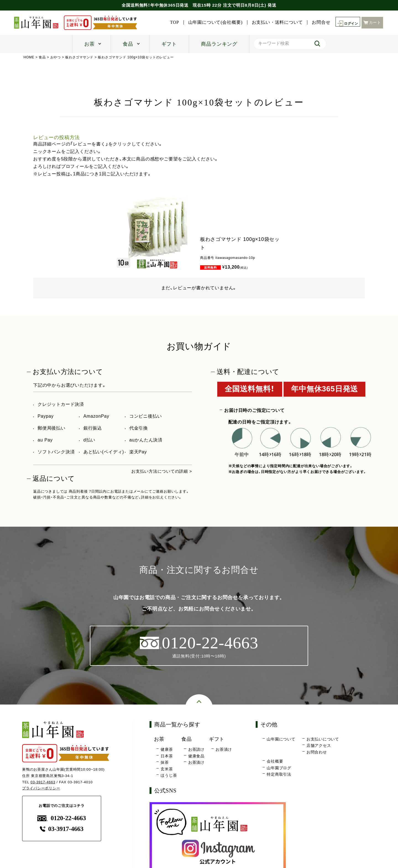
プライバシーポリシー (41, 789)
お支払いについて (323, 739)
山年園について (281, 739)
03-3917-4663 (43, 782)
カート (372, 22)
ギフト (169, 44)
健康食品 (196, 756)
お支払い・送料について (274, 22)
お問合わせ (317, 752)
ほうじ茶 (169, 776)
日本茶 (167, 756)
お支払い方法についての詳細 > (160, 471)
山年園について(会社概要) (212, 22)
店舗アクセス (319, 746)
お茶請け (196, 750)
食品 (128, 44)
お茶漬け (196, 763)
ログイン (346, 23)
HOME (29, 57)
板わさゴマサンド (80, 57)
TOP (171, 22)
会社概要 (275, 762)
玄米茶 (167, 769)
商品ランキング (219, 44)
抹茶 (165, 763)
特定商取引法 (279, 775)
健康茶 (167, 750)
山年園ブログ (279, 768)
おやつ (56, 57)
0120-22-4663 (62, 819)
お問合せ (318, 22)
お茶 (90, 44)
